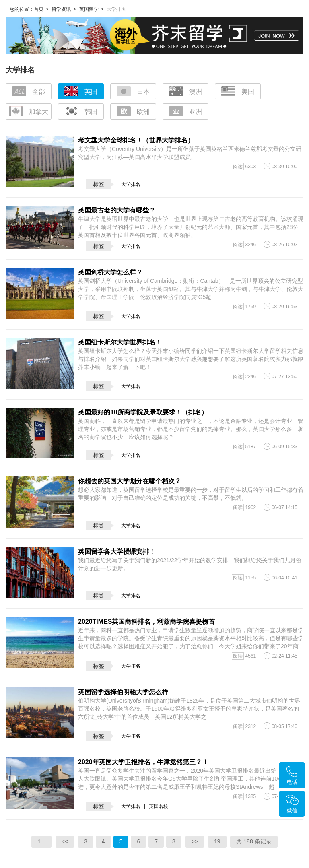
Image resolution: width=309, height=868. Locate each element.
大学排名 (131, 184)
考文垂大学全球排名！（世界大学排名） (136, 140)
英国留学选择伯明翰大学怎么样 (123, 692)
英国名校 (159, 806)
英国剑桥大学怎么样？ (110, 272)
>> (195, 841)
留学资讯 (61, 9)
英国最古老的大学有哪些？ (117, 210)
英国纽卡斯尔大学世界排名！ (120, 342)
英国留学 (89, 9)
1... (41, 841)
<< (65, 841)
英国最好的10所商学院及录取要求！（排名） (143, 412)
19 (217, 841)
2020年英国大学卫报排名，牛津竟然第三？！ (143, 762)
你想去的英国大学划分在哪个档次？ (130, 481)
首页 (39, 9)
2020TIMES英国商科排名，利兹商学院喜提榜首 (146, 622)
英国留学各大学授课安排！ (117, 552)
